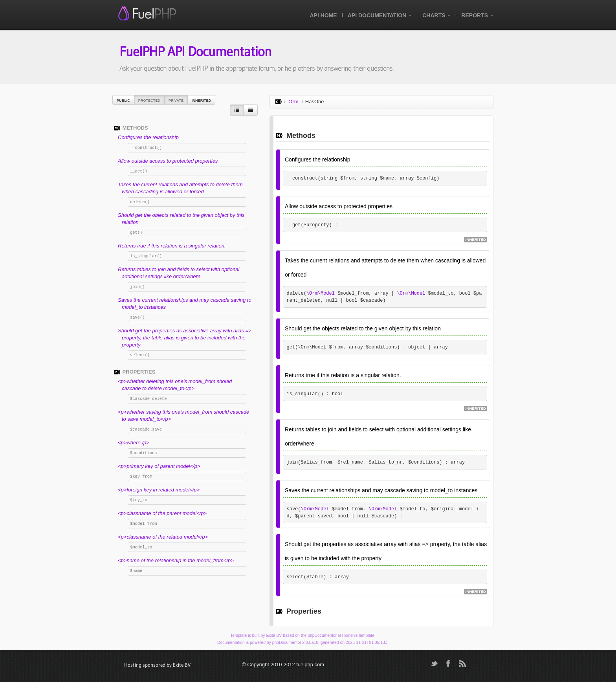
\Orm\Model (321, 293)
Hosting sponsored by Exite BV (157, 665)
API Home (323, 15)
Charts (436, 15)
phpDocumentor (322, 635)
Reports (477, 15)
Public (123, 101)
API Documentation (380, 15)
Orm (293, 102)
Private (176, 101)
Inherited (201, 101)
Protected (149, 101)
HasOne (315, 102)
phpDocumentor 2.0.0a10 (295, 643)
